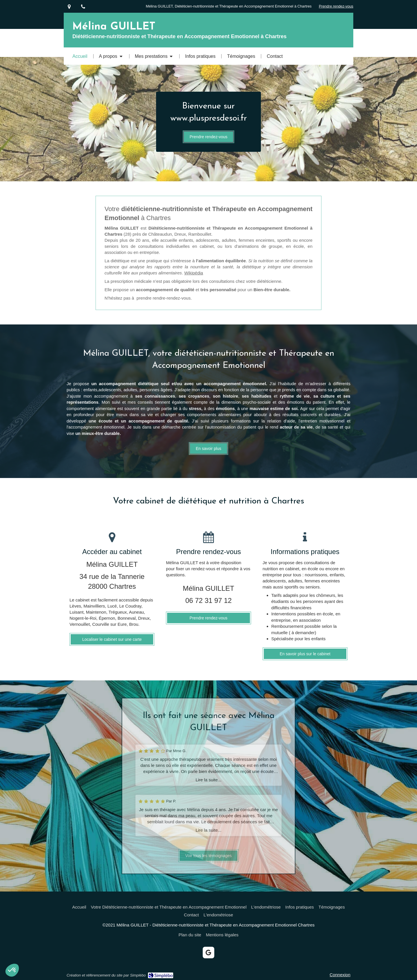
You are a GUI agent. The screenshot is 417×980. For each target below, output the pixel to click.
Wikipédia (194, 273)
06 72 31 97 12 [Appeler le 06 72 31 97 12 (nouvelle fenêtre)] (209, 600)
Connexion (340, 975)
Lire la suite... (208, 780)
